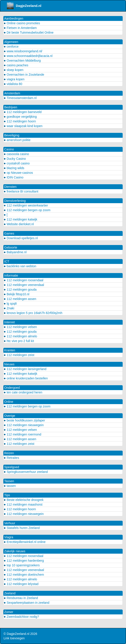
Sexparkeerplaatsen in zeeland (26, 603)
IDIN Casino (13, 177)
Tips (7, 495)
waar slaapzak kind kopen (23, 126)
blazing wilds (14, 168)
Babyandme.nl (15, 252)
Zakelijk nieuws (15, 551)
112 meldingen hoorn (20, 121)
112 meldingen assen (20, 299)
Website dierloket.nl (19, 224)
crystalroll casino (17, 163)
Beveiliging (12, 135)
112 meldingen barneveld (23, 112)
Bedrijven (11, 107)
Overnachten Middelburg (22, 61)
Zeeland (10, 593)
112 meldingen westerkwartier (26, 205)
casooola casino (16, 154)
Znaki (9, 308)
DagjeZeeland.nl (24, 6)
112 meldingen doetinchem (24, 575)
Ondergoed (12, 388)
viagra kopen (14, 79)
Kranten (10, 350)
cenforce (11, 47)
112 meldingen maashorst (23, 504)
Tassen (9, 481)
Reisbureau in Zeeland (21, 598)
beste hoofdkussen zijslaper (24, 420)
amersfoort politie (17, 140)
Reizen (9, 453)
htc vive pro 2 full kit (19, 341)
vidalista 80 (13, 84)
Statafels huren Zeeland (22, 528)
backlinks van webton (20, 266)
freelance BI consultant (21, 191)
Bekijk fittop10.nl (16, 294)
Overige (10, 416)
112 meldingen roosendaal (23, 280)
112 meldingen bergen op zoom (27, 210)
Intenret (9, 322)
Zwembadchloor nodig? (21, 617)
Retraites (11, 458)
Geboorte (11, 247)
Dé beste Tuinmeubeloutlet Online (29, 32)
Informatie (11, 275)
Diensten (10, 187)
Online (9, 402)
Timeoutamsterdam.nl (20, 98)
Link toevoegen (14, 638)
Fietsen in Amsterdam (20, 28)
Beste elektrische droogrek (24, 500)
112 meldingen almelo (20, 336)
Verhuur (10, 523)
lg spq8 (10, 304)
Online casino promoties (22, 23)
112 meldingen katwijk (20, 219)
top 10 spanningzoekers (22, 565)
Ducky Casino (15, 159)
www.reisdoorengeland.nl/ (23, 51)
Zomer (9, 612)
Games (9, 233)
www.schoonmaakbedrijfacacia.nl (28, 56)
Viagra (9, 537)
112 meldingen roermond (22, 434)
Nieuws (9, 364)
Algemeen (11, 42)
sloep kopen (13, 70)
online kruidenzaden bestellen (26, 378)
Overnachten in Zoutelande (24, 75)
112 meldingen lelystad (21, 584)
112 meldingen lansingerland (25, 369)
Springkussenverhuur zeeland (26, 472)
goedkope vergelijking (20, 117)
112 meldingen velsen (20, 327)
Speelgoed (12, 467)
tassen (10, 486)
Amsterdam (12, 93)
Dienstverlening (15, 201)
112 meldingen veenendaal (24, 285)
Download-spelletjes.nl (21, 238)
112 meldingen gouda (20, 290)
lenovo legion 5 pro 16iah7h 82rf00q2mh (33, 313)
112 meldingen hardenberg (24, 561)
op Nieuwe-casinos (18, 173)
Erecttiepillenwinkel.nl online (25, 542)
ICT (7, 261)
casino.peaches (16, 65)
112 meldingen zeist (19, 355)
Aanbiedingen (14, 18)
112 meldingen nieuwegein (24, 425)
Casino (9, 149)
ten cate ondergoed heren (23, 392)
